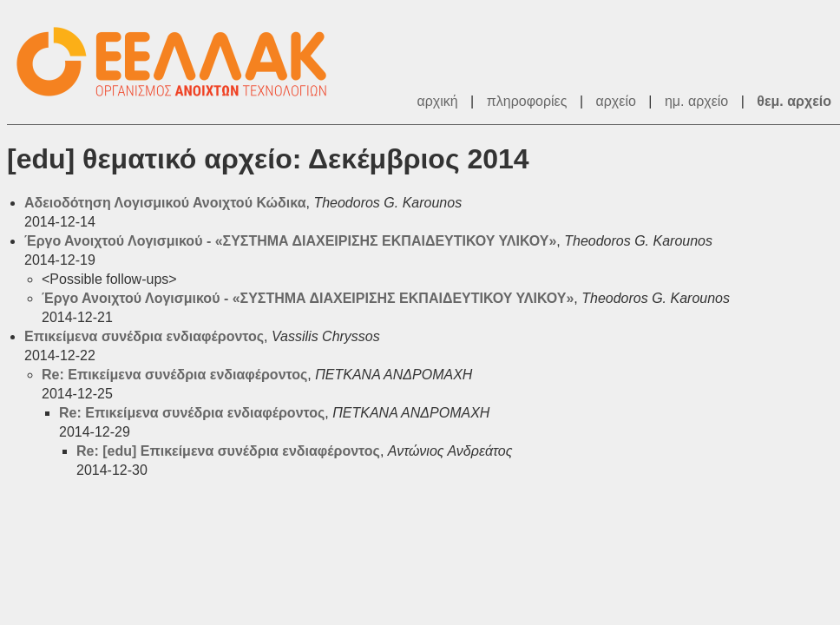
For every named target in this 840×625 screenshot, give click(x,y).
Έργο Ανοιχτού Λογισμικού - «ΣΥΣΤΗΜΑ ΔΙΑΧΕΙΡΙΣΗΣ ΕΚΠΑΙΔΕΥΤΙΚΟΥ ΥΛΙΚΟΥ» (290, 241)
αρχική (437, 101)
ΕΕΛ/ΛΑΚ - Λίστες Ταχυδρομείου (180, 62)
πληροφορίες (527, 101)
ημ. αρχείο (696, 101)
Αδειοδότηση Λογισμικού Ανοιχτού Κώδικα (165, 203)
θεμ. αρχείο (794, 101)
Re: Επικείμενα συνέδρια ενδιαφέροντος (174, 375)
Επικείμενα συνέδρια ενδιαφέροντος (144, 336)
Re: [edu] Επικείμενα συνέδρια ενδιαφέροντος (228, 451)
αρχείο (616, 101)
